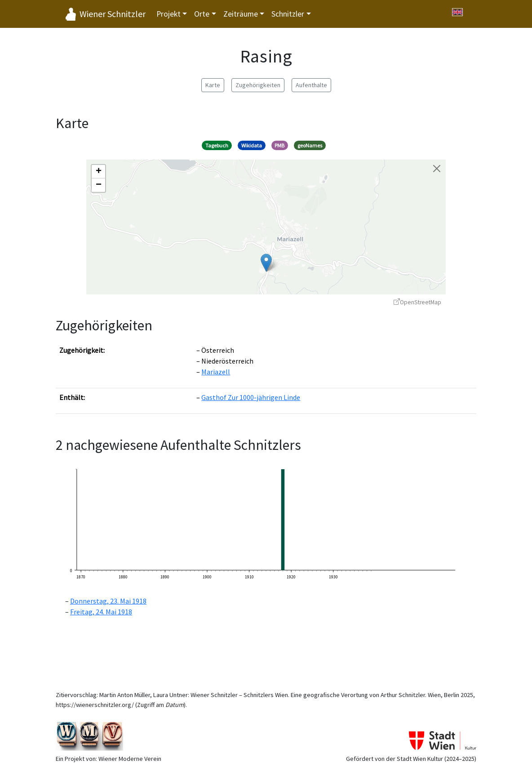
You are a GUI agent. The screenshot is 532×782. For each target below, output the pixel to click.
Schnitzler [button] (288, 14)
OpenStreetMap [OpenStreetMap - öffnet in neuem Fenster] (417, 302)
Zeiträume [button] (241, 14)
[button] (266, 263)
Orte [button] (202, 14)
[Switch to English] (457, 12)
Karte (213, 85)
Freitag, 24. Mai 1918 (101, 612)
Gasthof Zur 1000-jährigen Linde (251, 397)
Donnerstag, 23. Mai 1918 (108, 601)
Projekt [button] (168, 14)
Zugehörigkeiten (258, 85)
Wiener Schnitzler (113, 14)
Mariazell (216, 372)
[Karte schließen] (437, 169)
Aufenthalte (311, 85)
